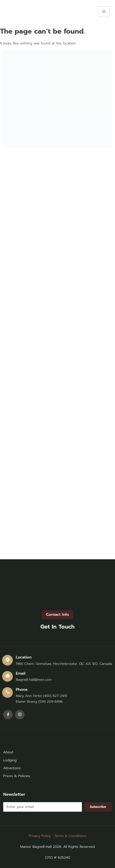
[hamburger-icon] (104, 12)
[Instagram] (20, 715)
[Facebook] (8, 715)
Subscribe (98, 807)
